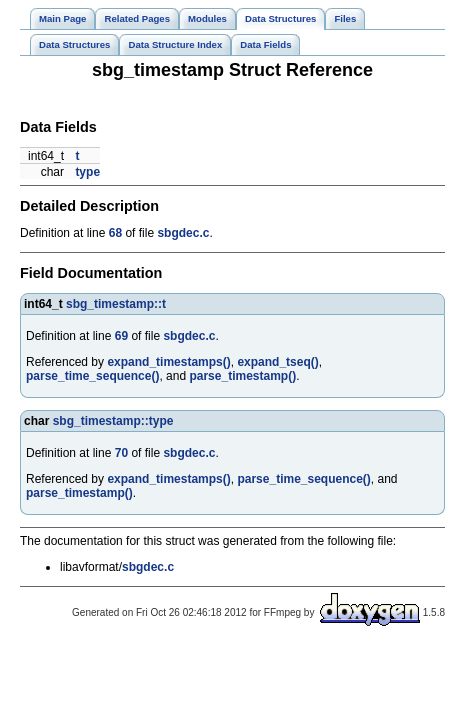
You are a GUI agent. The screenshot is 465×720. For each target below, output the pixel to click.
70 (121, 453)
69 (121, 336)
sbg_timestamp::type (113, 421)
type (87, 172)
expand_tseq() (277, 362)
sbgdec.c (183, 233)
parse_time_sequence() (92, 376)
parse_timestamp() (242, 376)
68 (115, 233)
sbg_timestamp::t (116, 304)
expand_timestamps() (168, 362)
